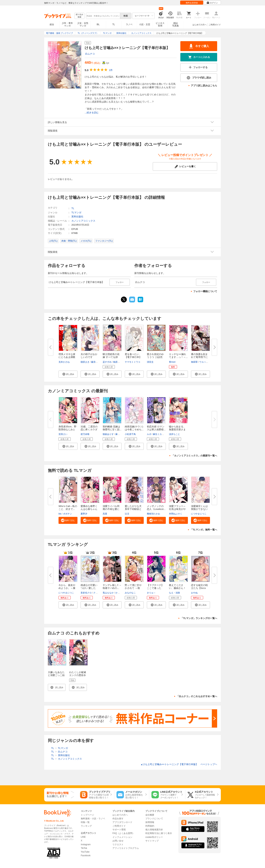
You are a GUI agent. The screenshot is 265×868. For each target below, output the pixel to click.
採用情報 (150, 822)
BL (98, 24)
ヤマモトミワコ (132, 362)
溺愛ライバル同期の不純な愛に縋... (111, 509)
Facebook (86, 856)
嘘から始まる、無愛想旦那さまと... (177, 429)
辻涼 (127, 514)
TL (114, 24)
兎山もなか (108, 593)
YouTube (85, 852)
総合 (52, 24)
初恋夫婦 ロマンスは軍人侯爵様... (156, 428)
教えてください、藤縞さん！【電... (177, 588)
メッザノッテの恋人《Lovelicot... (156, 508)
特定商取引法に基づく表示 (159, 833)
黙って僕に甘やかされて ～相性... (133, 588)
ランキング (86, 826)
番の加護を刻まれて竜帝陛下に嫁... (199, 357)
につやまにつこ (199, 514)
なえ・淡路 (174, 593)
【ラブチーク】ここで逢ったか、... (155, 588)
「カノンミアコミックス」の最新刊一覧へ (194, 456)
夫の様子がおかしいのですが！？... (89, 357)
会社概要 (150, 815)
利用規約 (150, 826)
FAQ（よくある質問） (123, 833)
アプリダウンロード (122, 822)
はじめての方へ (200, 25)
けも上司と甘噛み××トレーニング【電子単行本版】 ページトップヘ (179, 764)
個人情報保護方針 (154, 830)
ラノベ (129, 24)
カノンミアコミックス (83, 221)
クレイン (98, 593)
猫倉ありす (108, 434)
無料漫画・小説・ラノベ (93, 819)
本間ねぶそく (176, 514)
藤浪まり (96, 362)
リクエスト (118, 844)
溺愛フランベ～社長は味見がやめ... (177, 509)
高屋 (105, 514)
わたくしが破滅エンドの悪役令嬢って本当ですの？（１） (78, 677)
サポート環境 (119, 830)
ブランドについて (154, 819)
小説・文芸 (145, 24)
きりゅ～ (151, 593)
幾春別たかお (153, 514)
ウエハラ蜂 (205, 362)
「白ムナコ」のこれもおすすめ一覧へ (197, 696)
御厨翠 (194, 362)
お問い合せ (118, 841)
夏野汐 (84, 514)
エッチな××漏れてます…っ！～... (178, 356)
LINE (83, 837)
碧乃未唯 (85, 434)
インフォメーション (122, 837)
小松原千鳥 (130, 434)
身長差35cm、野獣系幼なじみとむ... (67, 429)
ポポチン (68, 514)
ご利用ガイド (215, 25)
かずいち (120, 593)
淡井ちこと (174, 434)
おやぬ (194, 593)
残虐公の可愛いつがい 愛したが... (89, 588)
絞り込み (79, 16)
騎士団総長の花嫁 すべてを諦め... (111, 357)
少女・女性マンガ (83, 24)
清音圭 (150, 362)
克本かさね (64, 362)
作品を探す (118, 819)
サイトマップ (152, 841)
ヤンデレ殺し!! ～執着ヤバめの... (112, 587)
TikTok (84, 848)
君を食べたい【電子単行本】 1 (134, 357)
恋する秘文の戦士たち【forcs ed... (199, 588)
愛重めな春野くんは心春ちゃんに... (89, 509)
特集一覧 (85, 822)
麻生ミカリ (121, 434)
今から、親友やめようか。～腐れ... (67, 588)
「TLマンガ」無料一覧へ (204, 530)
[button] (68, 374)
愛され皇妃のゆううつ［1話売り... (155, 357)
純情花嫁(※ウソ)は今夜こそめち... (134, 428)
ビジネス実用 (160, 24)
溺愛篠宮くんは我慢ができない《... (199, 509)
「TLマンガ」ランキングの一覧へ (199, 618)
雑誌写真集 (176, 24)
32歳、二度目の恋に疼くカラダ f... (89, 429)
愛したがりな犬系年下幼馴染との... (133, 509)
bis (60, 514)
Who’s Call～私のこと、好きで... (68, 508)
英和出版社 (77, 217)
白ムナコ (90, 54)
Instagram (86, 844)
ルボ (149, 434)
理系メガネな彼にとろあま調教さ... (67, 357)
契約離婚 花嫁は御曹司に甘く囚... (112, 428)
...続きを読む (92, 113)
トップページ (87, 815)
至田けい (63, 434)
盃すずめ (107, 362)
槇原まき (85, 362)
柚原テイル (119, 362)
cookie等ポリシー (154, 837)
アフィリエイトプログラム (126, 848)
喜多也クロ (86, 593)
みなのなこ (130, 593)
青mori (172, 362)
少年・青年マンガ (67, 24)
